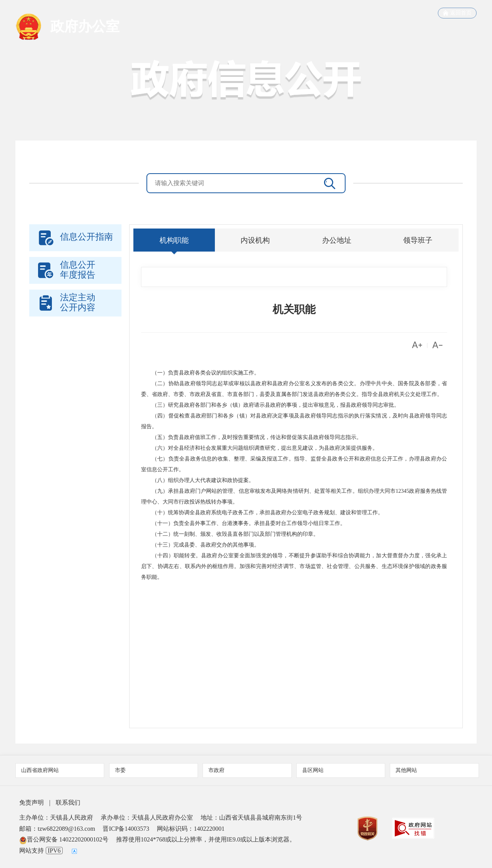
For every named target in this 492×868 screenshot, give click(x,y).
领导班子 (418, 240)
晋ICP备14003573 (126, 829)
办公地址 (337, 240)
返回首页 (457, 13)
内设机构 (255, 240)
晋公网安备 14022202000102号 (64, 839)
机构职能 (174, 240)
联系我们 (68, 803)
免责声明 (32, 803)
